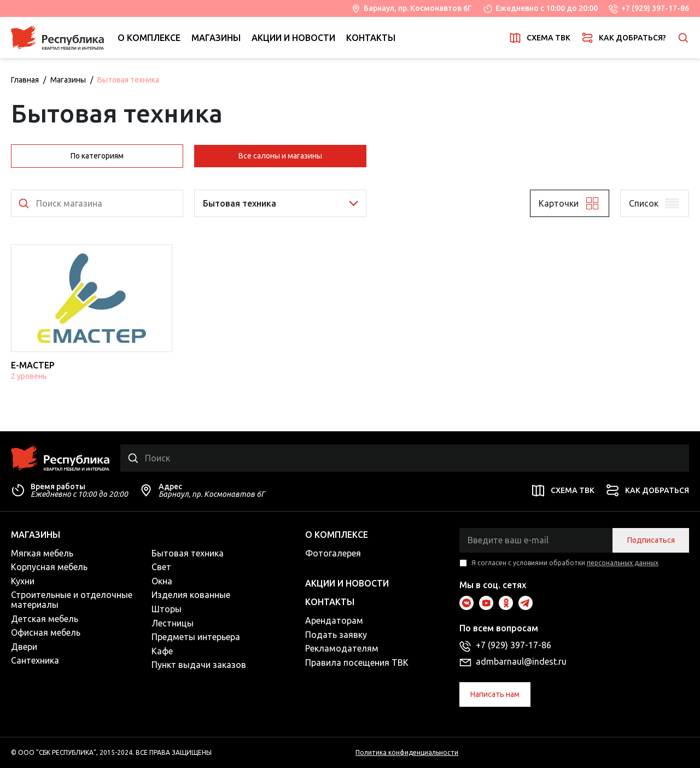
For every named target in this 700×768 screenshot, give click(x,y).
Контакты (371, 38)
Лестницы (173, 623)
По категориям (97, 156)
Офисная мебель (46, 632)
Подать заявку (336, 635)
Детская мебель (45, 619)
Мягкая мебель (42, 553)
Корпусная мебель (49, 567)
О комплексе (149, 38)
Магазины (216, 38)
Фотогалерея (333, 553)
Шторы (167, 609)
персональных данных (623, 563)
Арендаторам (334, 620)
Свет (161, 567)
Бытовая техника (188, 553)
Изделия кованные (191, 595)
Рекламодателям (342, 648)
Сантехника (35, 660)
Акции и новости (293, 38)
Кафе (162, 651)
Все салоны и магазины (280, 156)
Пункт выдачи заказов (199, 665)
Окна (162, 581)
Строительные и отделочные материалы (72, 600)
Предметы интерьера (196, 637)
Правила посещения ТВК (357, 663)
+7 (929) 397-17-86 (655, 8)
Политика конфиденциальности (407, 752)
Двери (24, 647)
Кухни (23, 581)
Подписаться (651, 540)
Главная (25, 80)
